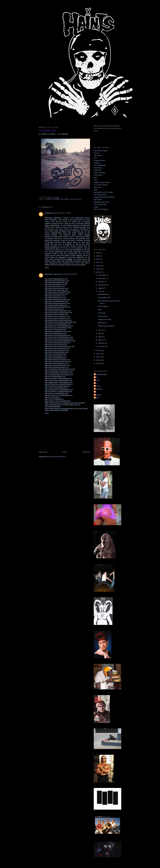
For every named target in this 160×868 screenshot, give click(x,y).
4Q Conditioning (100, 165)
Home (65, 452)
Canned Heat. (103, 316)
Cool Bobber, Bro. (104, 298)
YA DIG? (97, 386)
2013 (98, 350)
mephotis (98, 395)
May (100, 333)
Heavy (96, 207)
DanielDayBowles (101, 374)
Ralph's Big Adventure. (106, 326)
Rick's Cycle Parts (100, 204)
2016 (98, 266)
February (102, 343)
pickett (97, 398)
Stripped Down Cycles (102, 182)
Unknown (48, 213)
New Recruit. (102, 323)
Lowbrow (97, 163)
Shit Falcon (98, 156)
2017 (98, 262)
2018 (98, 259)
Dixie (96, 180)
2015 (98, 269)
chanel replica (75, 263)
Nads (96, 190)
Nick (96, 383)
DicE (95, 178)
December (102, 275)
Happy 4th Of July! (104, 319)
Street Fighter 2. (104, 306)
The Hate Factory (100, 195)
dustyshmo (98, 389)
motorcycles (76, 199)
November (102, 278)
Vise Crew (97, 187)
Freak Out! (98, 170)
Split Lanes (98, 199)
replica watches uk (65, 229)
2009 (98, 363)
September (102, 285)
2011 (98, 357)
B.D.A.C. (97, 153)
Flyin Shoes (98, 168)
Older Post (86, 452)
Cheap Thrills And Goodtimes (104, 197)
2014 (98, 272)
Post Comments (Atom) (57, 457)
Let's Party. (102, 313)
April (100, 337)
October (101, 282)
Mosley (97, 380)
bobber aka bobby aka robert (57, 199)
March (101, 340)
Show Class (98, 175)
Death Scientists (100, 173)
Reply (47, 268)
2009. (100, 310)
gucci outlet (65, 250)
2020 (98, 253)
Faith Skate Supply (101, 151)
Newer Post (43, 452)
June (100, 330)
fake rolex (72, 237)
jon (95, 392)
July (100, 291)
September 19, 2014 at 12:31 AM (65, 274)
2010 (98, 360)
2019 (98, 256)
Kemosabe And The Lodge (103, 192)
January (101, 346)
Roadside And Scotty (101, 202)
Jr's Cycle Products (101, 185)
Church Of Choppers (101, 209)
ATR (95, 158)
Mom (96, 377)
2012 (98, 354)
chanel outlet (50, 222)
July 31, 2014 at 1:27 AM (62, 213)
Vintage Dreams (100, 160)
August (101, 288)
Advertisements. (104, 294)
